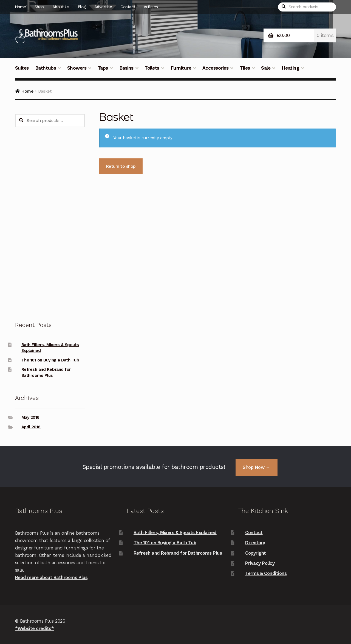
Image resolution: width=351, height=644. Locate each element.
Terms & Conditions (266, 573)
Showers (77, 68)
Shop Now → (256, 467)
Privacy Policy (260, 563)
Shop (39, 7)
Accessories (216, 68)
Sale (266, 68)
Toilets (152, 68)
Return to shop (121, 166)
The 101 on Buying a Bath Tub (50, 360)
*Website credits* (35, 628)
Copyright (256, 553)
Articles (151, 7)
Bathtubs (46, 68)
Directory (255, 543)
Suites (22, 68)
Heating (291, 68)
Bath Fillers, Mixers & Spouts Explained (175, 532)
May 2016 (30, 417)
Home (21, 7)
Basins (126, 68)
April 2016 (31, 427)
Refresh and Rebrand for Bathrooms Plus (178, 553)
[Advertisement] (50, 224)
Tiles (245, 68)
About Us (61, 7)
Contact (128, 7)
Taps (103, 68)
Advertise (103, 7)
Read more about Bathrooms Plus (51, 577)
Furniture (181, 68)
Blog (82, 7)
